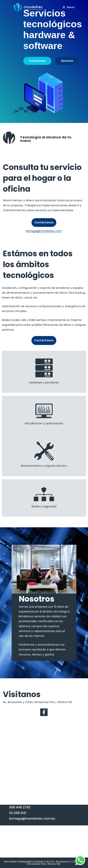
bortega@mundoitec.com (44, 231)
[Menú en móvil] (69, 7)
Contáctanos (44, 222)
